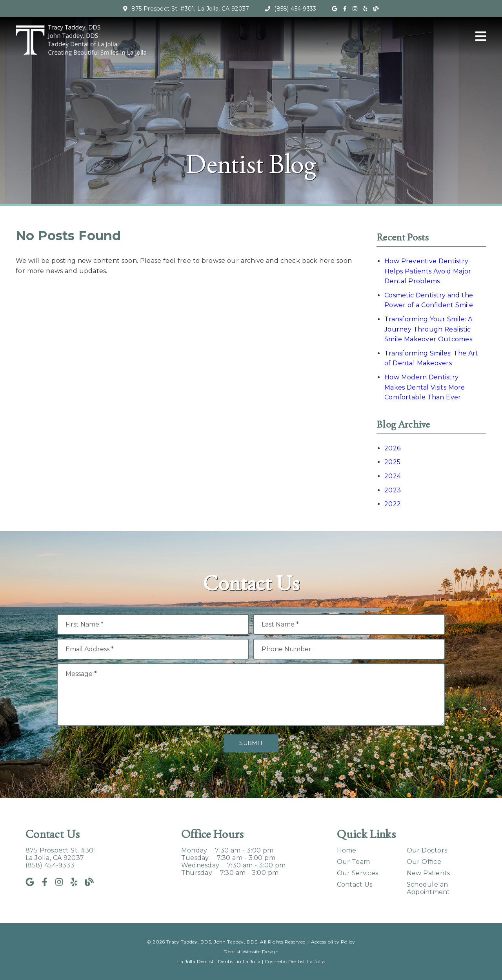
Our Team (354, 862)
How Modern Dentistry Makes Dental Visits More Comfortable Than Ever (425, 387)
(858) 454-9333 (295, 9)
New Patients (428, 873)
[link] (335, 9)
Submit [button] (251, 743)
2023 (393, 490)
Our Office (424, 862)
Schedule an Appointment (428, 888)
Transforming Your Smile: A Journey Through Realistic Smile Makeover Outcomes (428, 329)
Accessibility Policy (333, 942)
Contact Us (355, 884)
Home (347, 850)
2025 (392, 462)
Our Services (358, 873)
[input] (153, 624)
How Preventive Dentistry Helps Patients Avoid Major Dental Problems (428, 271)
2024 (393, 476)
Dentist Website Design (251, 952)
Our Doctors (427, 850)
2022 (393, 504)
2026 (392, 448)
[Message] (251, 695)
